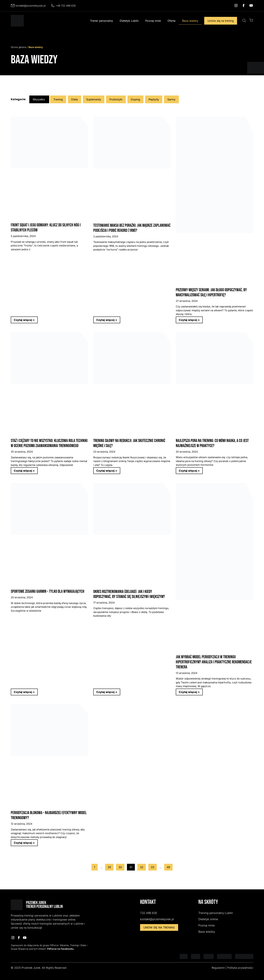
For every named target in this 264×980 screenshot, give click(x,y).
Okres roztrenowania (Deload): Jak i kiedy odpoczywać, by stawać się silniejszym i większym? (129, 594)
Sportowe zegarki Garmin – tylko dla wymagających (48, 591)
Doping (135, 99)
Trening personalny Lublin (216, 913)
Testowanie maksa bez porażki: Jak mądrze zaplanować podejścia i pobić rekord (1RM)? (132, 228)
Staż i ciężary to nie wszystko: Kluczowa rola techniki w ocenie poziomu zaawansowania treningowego (49, 443)
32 (143, 866)
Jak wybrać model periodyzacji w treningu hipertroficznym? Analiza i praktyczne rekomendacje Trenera (214, 662)
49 (170, 866)
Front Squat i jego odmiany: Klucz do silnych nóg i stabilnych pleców (46, 228)
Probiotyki (116, 99)
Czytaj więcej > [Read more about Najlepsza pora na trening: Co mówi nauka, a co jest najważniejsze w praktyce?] (189, 471)
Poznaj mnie (153, 21)
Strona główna (19, 47)
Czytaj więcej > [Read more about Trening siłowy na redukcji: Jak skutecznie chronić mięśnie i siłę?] (107, 471)
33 (154, 866)
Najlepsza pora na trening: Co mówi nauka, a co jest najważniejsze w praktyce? (212, 443)
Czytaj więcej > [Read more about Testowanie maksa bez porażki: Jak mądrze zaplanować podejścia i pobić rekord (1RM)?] (107, 320)
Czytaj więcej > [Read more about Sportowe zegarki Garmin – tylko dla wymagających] (24, 692)
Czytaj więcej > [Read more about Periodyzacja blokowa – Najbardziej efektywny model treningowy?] (24, 843)
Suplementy (94, 99)
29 (110, 866)
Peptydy (154, 99)
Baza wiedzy (190, 21)
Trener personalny (102, 21)
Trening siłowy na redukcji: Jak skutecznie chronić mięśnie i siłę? (129, 443)
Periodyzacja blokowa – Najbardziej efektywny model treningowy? (49, 815)
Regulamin (218, 968)
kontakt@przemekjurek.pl (31, 6)
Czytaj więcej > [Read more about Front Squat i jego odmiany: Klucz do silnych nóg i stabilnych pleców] (24, 320)
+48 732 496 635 (66, 6)
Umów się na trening (221, 21)
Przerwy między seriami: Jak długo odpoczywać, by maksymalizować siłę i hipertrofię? (211, 293)
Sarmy (171, 99)
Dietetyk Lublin (129, 21)
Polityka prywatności (240, 968)
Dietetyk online (208, 919)
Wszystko (39, 99)
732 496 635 (149, 913)
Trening (58, 99)
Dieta (75, 99)
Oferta (171, 21)
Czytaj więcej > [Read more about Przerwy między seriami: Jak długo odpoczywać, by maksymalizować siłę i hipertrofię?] (189, 320)
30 (121, 866)
